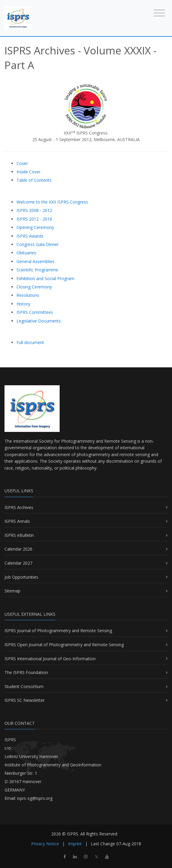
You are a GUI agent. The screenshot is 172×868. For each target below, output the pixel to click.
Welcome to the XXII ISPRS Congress (52, 202)
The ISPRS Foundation (26, 672)
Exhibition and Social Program (45, 278)
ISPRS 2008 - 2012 (34, 210)
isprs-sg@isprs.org (35, 798)
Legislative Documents (39, 321)
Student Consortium (24, 686)
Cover (22, 163)
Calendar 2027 (18, 563)
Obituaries (26, 253)
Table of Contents (34, 180)
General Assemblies (36, 261)
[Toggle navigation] (159, 13)
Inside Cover (28, 172)
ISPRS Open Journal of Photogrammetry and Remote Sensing (64, 645)
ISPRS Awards (30, 236)
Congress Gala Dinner (38, 244)
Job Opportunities (21, 577)
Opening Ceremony (35, 227)
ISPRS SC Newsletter (25, 700)
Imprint (75, 844)
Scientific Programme (37, 270)
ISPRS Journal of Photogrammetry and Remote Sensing (58, 631)
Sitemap (12, 591)
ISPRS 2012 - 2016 (34, 219)
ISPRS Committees (35, 312)
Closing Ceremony (34, 287)
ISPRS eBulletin (19, 535)
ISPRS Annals (17, 521)
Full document (30, 342)
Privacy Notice (45, 844)
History (23, 304)
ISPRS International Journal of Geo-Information (50, 659)
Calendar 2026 (18, 549)
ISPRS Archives (19, 507)
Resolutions (28, 295)
